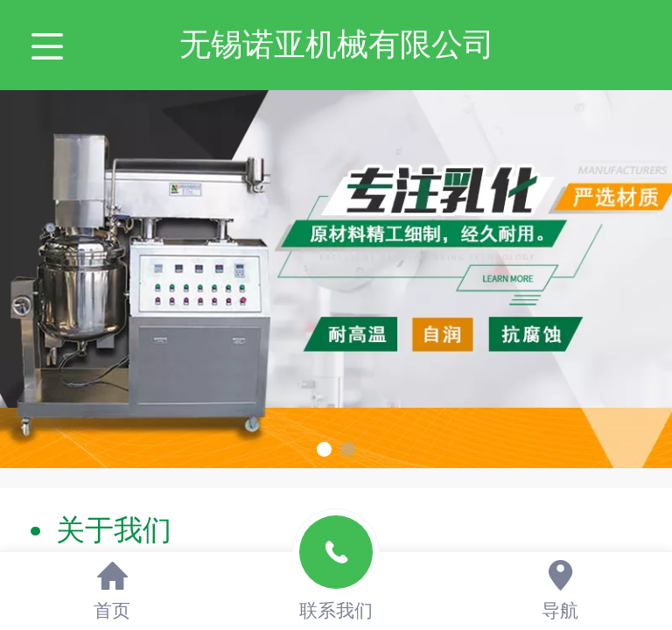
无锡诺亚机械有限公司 (337, 44)
